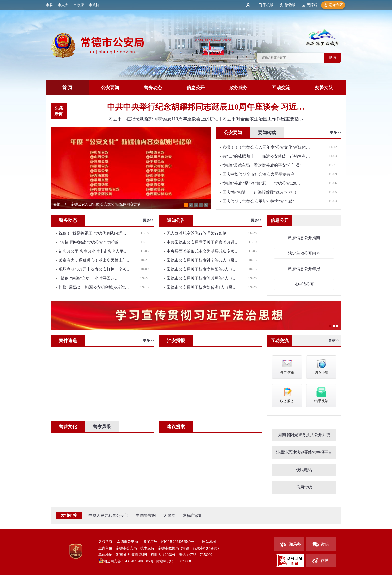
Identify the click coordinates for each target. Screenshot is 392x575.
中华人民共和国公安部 (108, 516)
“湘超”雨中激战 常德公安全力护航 (89, 242)
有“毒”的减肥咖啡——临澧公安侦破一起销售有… (266, 156)
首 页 (67, 88)
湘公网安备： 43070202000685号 (128, 561)
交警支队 (324, 88)
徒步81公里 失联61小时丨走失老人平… (93, 251)
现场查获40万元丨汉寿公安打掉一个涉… (95, 269)
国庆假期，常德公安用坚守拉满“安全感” (258, 201)
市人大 (63, 5)
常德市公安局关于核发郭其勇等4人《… (202, 278)
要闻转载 (267, 133)
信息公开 (196, 88)
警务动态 (153, 88)
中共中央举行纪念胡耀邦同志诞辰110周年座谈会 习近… (206, 107)
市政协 (94, 5)
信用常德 (304, 487)
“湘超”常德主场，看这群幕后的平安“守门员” (262, 165)
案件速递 (68, 341)
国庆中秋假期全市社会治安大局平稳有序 (258, 174)
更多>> (335, 132)
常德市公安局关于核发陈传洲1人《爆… (202, 287)
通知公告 (176, 220)
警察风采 (102, 427)
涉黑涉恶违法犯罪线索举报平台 (304, 452)
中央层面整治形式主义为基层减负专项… (203, 251)
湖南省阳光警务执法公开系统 (304, 435)
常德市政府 (193, 516)
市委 (49, 5)
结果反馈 (321, 395)
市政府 (79, 5)
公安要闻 (110, 88)
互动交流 (281, 88)
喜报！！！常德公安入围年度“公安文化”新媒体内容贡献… (99, 204)
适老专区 (336, 5)
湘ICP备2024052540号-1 (179, 542)
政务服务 (238, 88)
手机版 (268, 5)
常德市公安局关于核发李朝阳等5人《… (202, 269)
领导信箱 (287, 366)
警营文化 (68, 427)
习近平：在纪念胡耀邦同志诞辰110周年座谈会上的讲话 (164, 119)
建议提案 (176, 427)
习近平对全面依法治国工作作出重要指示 (263, 119)
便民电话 (304, 470)
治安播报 (176, 341)
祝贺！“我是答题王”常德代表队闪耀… (92, 233)
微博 (325, 561)
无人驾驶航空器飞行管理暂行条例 (197, 233)
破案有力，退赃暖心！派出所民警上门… (95, 260)
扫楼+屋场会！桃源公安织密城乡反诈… (94, 287)
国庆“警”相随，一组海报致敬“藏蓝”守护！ (260, 192)
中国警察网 (146, 516)
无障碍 (312, 5)
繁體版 (290, 5)
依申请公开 (304, 284)
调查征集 (321, 366)
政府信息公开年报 (304, 269)
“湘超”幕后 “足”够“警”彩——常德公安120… (261, 183)
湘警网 (169, 516)
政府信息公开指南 (304, 238)
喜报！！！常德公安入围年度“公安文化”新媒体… (266, 147)
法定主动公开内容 (304, 253)
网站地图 (209, 542)
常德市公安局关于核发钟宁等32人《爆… (203, 260)
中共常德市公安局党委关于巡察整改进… (203, 242)
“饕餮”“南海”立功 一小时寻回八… (89, 278)
